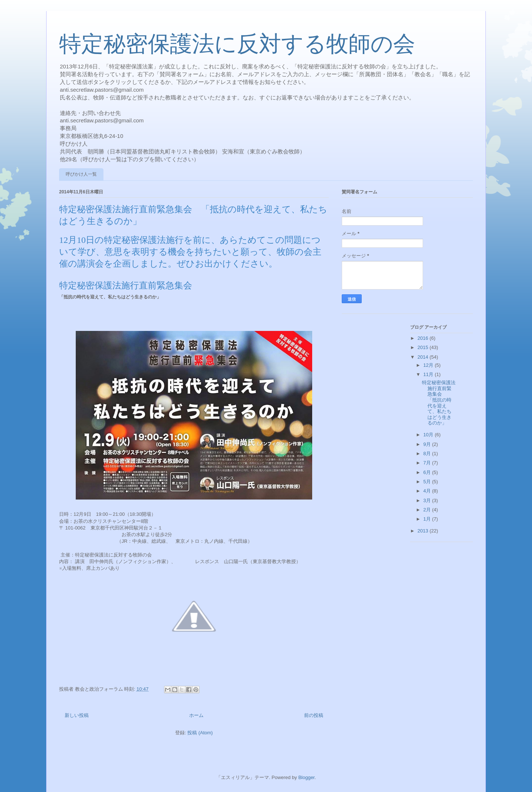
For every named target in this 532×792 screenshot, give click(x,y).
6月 (428, 472)
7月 (428, 463)
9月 (428, 444)
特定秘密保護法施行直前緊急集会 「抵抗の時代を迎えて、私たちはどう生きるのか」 (439, 403)
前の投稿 (314, 715)
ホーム (196, 715)
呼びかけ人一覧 (81, 174)
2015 (424, 347)
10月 (429, 435)
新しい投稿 (77, 715)
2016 (424, 338)
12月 (429, 365)
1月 (428, 519)
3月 (428, 500)
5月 (428, 482)
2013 (424, 531)
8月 (428, 453)
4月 (428, 491)
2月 (428, 510)
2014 (424, 357)
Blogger (306, 777)
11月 (429, 374)
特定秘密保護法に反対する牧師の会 (237, 44)
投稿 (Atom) (200, 733)
